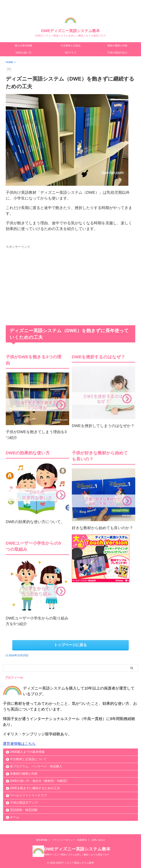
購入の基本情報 (23, 46)
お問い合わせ (98, 840)
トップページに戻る (70, 645)
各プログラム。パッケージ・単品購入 (36, 766)
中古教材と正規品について (28, 759)
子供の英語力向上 (117, 53)
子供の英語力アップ (24, 802)
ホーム (15, 817)
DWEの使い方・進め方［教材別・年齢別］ (40, 781)
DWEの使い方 (24, 53)
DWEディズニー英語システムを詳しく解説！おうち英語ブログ (77, 854)
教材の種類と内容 (117, 46)
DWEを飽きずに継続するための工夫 (35, 788)
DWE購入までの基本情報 (27, 752)
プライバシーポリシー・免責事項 (69, 840)
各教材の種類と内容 (24, 773)
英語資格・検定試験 (24, 810)
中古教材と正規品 (70, 46)
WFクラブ (70, 53)
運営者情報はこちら (20, 743)
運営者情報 (42, 840)
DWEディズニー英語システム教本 (71, 31)
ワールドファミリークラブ (28, 795)
